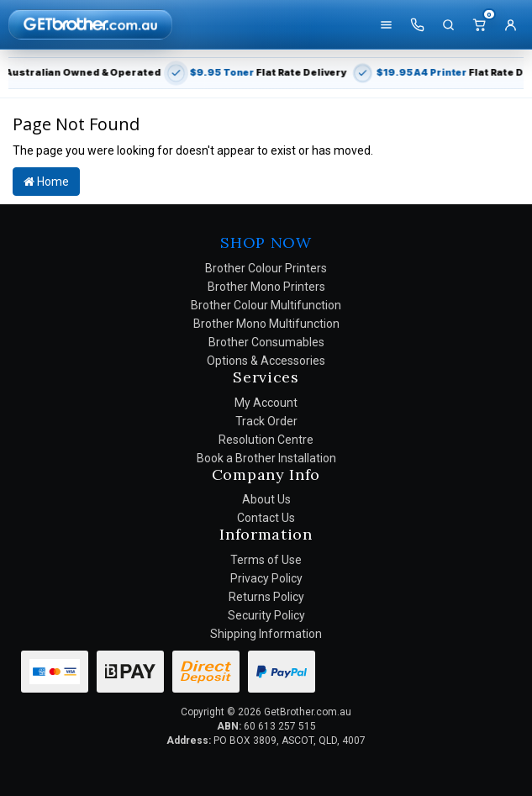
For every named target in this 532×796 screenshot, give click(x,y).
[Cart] (479, 24)
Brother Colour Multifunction (266, 305)
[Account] (510, 24)
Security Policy (266, 615)
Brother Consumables (266, 342)
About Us (266, 499)
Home (46, 182)
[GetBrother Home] (90, 24)
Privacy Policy (266, 578)
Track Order (266, 421)
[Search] (448, 24)
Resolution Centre (266, 440)
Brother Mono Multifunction (266, 324)
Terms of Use (266, 560)
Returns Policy (266, 597)
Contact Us (266, 518)
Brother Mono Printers (266, 287)
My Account (266, 403)
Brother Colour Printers (266, 268)
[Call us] (417, 24)
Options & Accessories (266, 361)
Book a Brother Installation (266, 458)
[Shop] (386, 24)
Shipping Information (266, 634)
